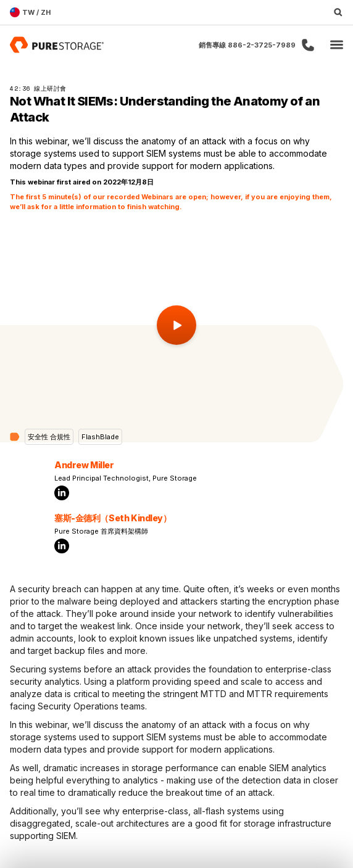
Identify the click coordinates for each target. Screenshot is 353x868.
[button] (337, 45)
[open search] (338, 12)
